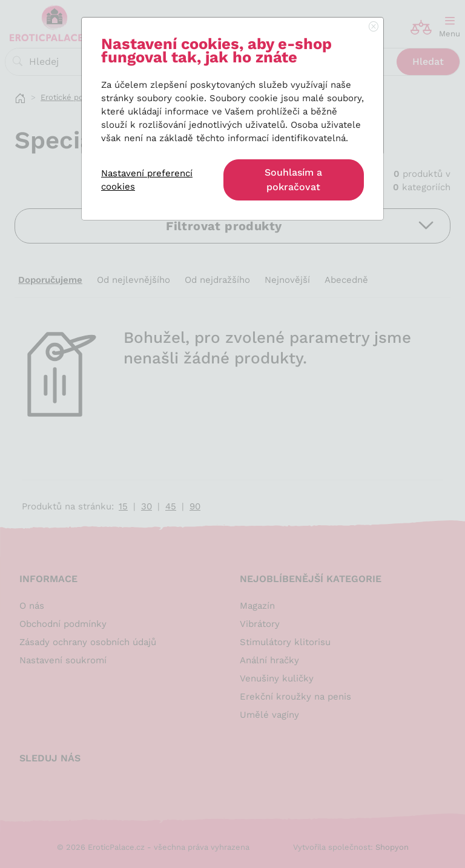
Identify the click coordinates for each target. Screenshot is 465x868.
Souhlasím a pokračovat (293, 180)
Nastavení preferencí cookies (147, 180)
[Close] (374, 27)
